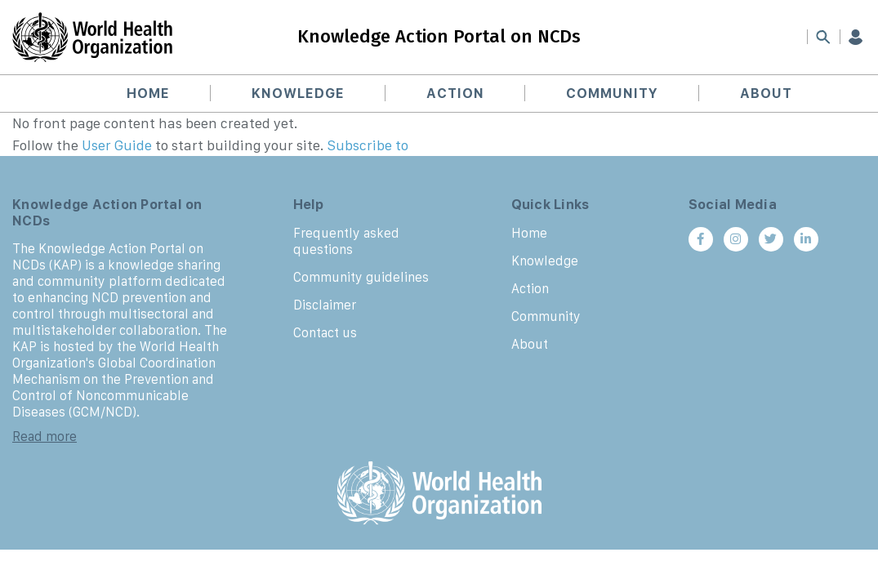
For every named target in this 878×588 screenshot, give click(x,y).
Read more (45, 436)
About (766, 93)
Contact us (325, 332)
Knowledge (298, 93)
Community (612, 93)
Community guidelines (361, 277)
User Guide (117, 145)
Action (455, 93)
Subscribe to (368, 145)
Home (148, 93)
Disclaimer (325, 305)
